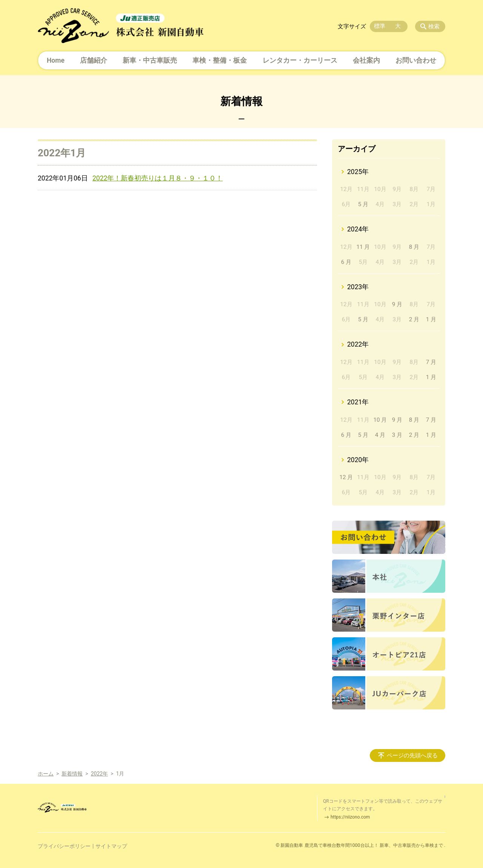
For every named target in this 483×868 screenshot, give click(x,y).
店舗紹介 (94, 60)
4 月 (380, 435)
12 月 (346, 477)
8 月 (414, 247)
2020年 (358, 460)
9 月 (397, 304)
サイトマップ (111, 846)
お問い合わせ (416, 60)
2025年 (358, 172)
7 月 (431, 362)
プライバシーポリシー (64, 846)
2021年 (358, 402)
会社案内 (366, 60)
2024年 (358, 229)
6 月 (346, 262)
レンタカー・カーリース (300, 60)
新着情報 (72, 774)
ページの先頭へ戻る (412, 755)
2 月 (414, 319)
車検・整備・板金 (220, 60)
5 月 (363, 204)
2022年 (358, 344)
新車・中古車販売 (150, 60)
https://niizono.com (350, 817)
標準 (380, 26)
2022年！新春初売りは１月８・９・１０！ (158, 178)
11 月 (363, 247)
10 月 (380, 420)
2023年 (358, 287)
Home (56, 60)
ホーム (46, 774)
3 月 (397, 435)
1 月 (431, 319)
